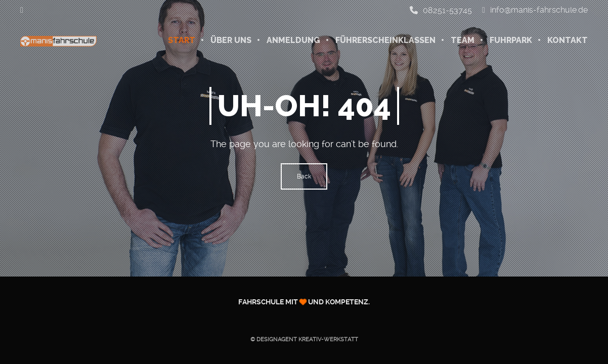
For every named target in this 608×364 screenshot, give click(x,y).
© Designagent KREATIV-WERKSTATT (304, 339)
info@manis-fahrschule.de (535, 10)
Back (304, 176)
